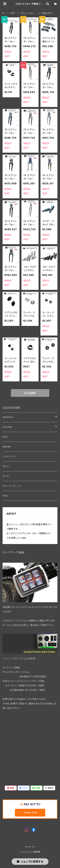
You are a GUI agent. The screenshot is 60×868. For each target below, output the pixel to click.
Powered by (30, 852)
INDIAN (7, 447)
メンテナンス (9, 456)
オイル (6, 466)
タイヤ (6, 476)
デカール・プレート (12, 486)
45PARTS (13, 13)
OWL (5, 496)
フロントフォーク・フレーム (28, 13)
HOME (4, 13)
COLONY (8, 427)
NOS (5, 437)
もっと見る (30, 393)
